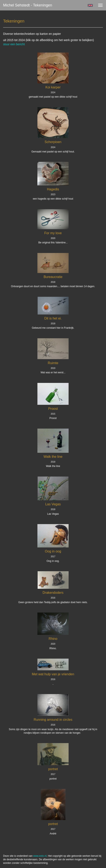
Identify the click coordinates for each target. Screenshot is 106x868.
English (90, 5)
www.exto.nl (40, 856)
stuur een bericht (14, 44)
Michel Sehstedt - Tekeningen (28, 5)
